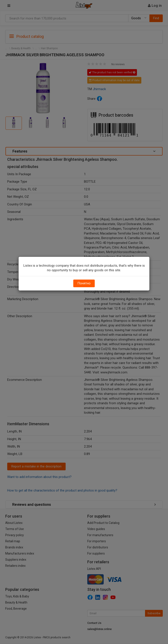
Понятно (84, 283)
